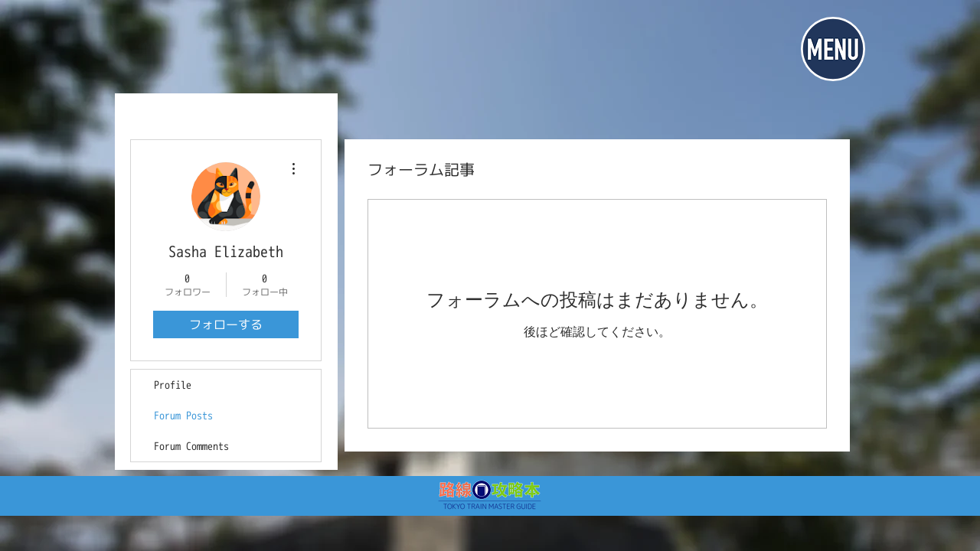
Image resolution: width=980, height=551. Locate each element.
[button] (833, 49)
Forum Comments (191, 446)
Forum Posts (183, 415)
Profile (173, 385)
